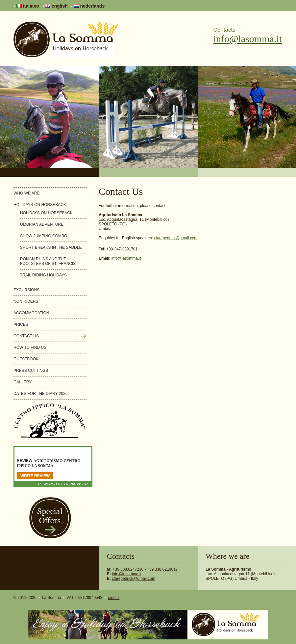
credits (114, 598)
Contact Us (26, 336)
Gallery (23, 382)
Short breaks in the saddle (51, 247)
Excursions (26, 290)
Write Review (35, 476)
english (56, 6)
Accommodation (31, 313)
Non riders (26, 301)
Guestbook (26, 359)
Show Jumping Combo (44, 236)
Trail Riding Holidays (43, 275)
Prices (21, 324)
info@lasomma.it (248, 39)
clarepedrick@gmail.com (176, 238)
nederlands (89, 6)
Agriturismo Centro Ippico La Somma (49, 463)
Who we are (26, 193)
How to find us (30, 348)
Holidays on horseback (40, 205)
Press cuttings (31, 371)
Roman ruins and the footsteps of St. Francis (48, 261)
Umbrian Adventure (42, 224)
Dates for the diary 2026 (41, 394)
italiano (28, 6)
